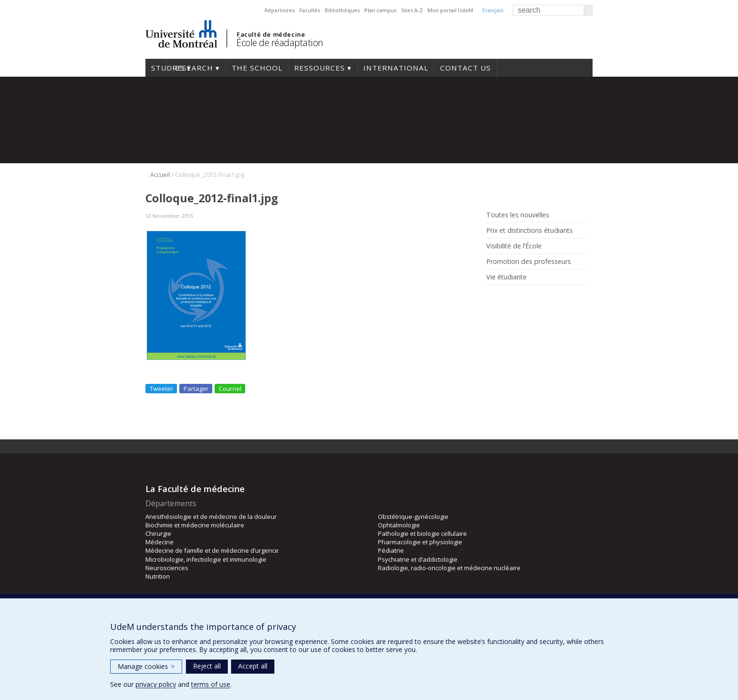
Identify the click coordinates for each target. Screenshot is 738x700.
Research (193, 68)
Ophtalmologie (399, 525)
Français (493, 10)
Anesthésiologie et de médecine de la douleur (211, 517)
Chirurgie (158, 533)
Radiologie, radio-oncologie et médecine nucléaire (449, 568)
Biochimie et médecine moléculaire (195, 525)
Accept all (253, 666)
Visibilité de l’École (514, 246)
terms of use (211, 684)
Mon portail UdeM (450, 10)
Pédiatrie (391, 550)
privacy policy (156, 684)
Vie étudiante (506, 277)
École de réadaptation (280, 43)
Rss (493, 298)
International (396, 68)
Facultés (310, 10)
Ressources (320, 68)
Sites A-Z (412, 10)
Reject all (207, 666)
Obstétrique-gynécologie (413, 517)
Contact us (465, 68)
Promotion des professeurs (529, 262)
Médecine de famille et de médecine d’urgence (212, 550)
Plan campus (380, 10)
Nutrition (158, 576)
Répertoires (280, 10)
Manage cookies (146, 666)
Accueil (160, 175)
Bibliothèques (342, 10)
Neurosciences (167, 568)
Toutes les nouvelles (518, 215)
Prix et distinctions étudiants (529, 231)
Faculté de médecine (271, 34)
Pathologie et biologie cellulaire (422, 533)
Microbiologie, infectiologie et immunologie (206, 559)
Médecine (160, 542)
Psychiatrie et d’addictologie (418, 559)
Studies (156, 68)
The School (257, 68)
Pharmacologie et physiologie (420, 542)
